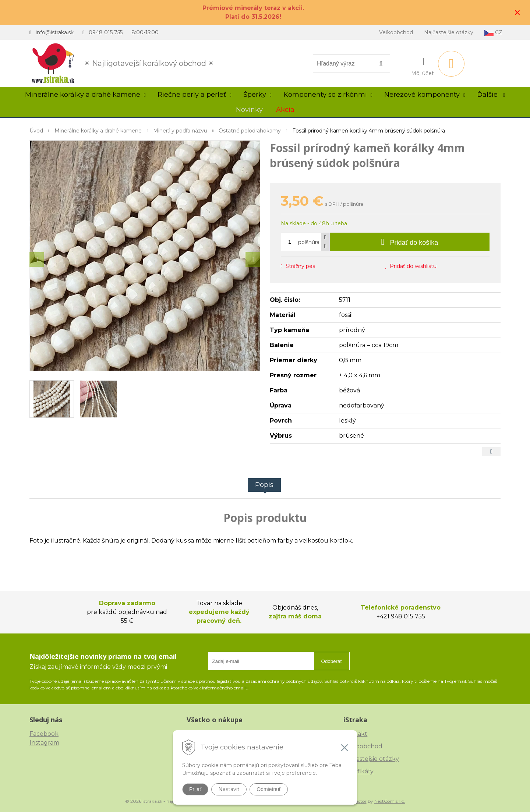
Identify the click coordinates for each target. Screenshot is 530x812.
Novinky (249, 110)
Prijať (195, 789)
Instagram (44, 743)
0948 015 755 (106, 32)
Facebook (44, 734)
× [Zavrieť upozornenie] (517, 12)
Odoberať (332, 661)
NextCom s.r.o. (390, 801)
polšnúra (309, 242)
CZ (493, 33)
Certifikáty (358, 771)
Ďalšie (491, 95)
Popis (264, 485)
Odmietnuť (269, 789)
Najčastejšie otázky (449, 32)
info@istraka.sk (55, 32)
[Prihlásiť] (423, 65)
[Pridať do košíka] (410, 242)
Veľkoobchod (396, 32)
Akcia (285, 110)
